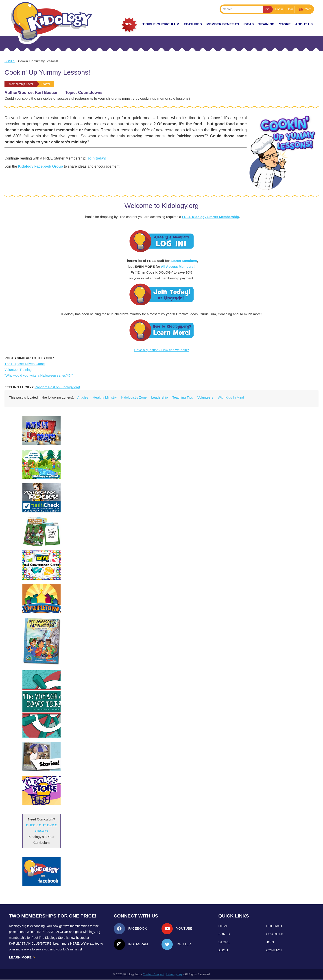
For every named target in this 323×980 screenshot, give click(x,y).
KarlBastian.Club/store (30, 943)
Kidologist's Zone (134, 397)
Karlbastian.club (53, 932)
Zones (10, 61)
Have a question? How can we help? (161, 350)
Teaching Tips (183, 397)
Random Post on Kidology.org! (57, 387)
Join (290, 9)
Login (279, 9)
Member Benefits (223, 24)
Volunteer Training (18, 370)
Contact (274, 950)
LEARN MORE (22, 957)
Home (224, 926)
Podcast (274, 926)
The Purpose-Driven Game (25, 364)
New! (129, 24)
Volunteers (205, 397)
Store (285, 24)
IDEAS (249, 24)
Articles (83, 397)
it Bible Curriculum (160, 24)
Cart (308, 9)
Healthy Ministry (105, 397)
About (224, 950)
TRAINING (266, 24)
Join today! (97, 158)
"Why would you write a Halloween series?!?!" (39, 375)
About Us (304, 24)
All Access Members (177, 267)
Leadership (159, 397)
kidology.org (174, 975)
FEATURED (193, 24)
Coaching (275, 934)
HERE (75, 943)
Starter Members (184, 261)
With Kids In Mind (231, 397)
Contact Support (153, 975)
